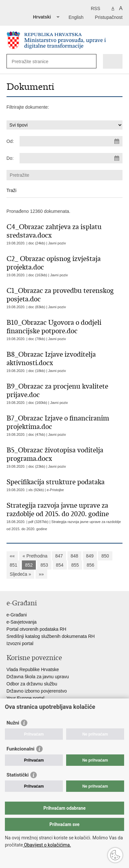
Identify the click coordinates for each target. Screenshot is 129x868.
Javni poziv (57, 243)
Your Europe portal (25, 698)
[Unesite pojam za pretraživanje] (35, 61)
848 (74, 556)
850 (105, 556)
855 (75, 565)
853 (44, 565)
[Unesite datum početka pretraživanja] (71, 141)
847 (59, 556)
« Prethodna (35, 556)
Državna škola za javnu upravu (38, 677)
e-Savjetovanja (22, 622)
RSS (96, 8)
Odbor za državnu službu (32, 684)
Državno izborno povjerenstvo (37, 691)
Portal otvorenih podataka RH (36, 629)
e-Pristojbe (56, 490)
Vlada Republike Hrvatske (33, 669)
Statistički (18, 775)
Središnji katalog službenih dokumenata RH (51, 636)
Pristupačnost (109, 17)
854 (60, 565)
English (76, 17)
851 (14, 565)
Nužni (13, 723)
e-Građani (17, 615)
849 (90, 556)
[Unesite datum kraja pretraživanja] (71, 158)
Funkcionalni (21, 749)
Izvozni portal (20, 643)
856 (90, 565)
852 (29, 565)
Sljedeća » (20, 574)
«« (12, 556)
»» (41, 574)
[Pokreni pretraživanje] (90, 61)
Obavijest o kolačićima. (47, 845)
